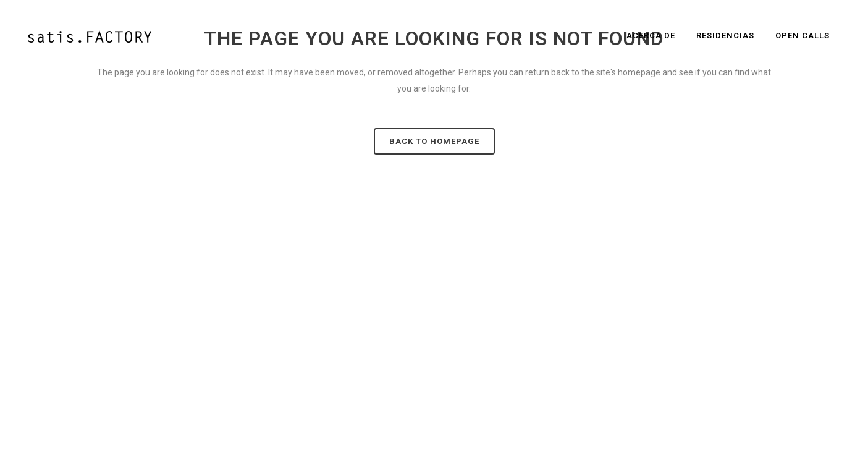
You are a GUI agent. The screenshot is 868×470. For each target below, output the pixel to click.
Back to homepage (434, 141)
